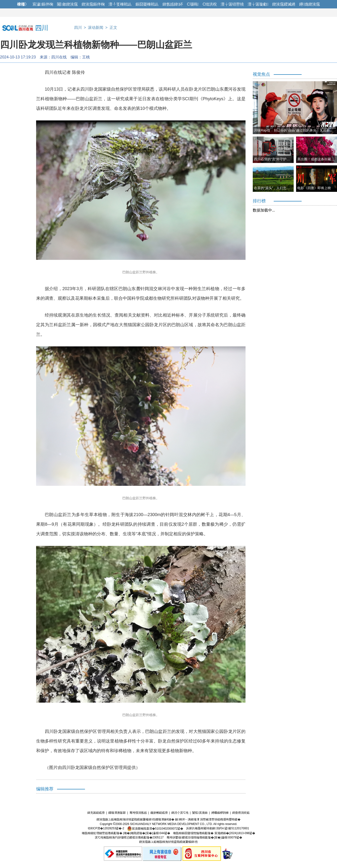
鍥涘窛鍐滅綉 (284, 4)
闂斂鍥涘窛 (67, 4)
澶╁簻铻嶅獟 (232, 4)
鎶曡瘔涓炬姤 (241, 813)
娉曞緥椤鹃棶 (220, 813)
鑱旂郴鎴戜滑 (159, 813)
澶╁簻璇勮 (258, 4)
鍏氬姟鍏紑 (173, 4)
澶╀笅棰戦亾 (120, 4)
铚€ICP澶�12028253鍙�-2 (106, 829)
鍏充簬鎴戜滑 (96, 813)
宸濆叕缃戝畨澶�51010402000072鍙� (155, 829)
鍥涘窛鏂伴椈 (93, 4)
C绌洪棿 (210, 4)
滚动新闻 (96, 28)
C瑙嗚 (193, 4)
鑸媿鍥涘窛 (310, 4)
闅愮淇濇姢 (200, 813)
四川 (78, 28)
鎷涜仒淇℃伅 (180, 813)
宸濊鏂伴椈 (43, 4)
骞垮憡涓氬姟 (138, 813)
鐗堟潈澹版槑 (117, 813)
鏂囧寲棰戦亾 (147, 4)
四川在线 (59, 57)
